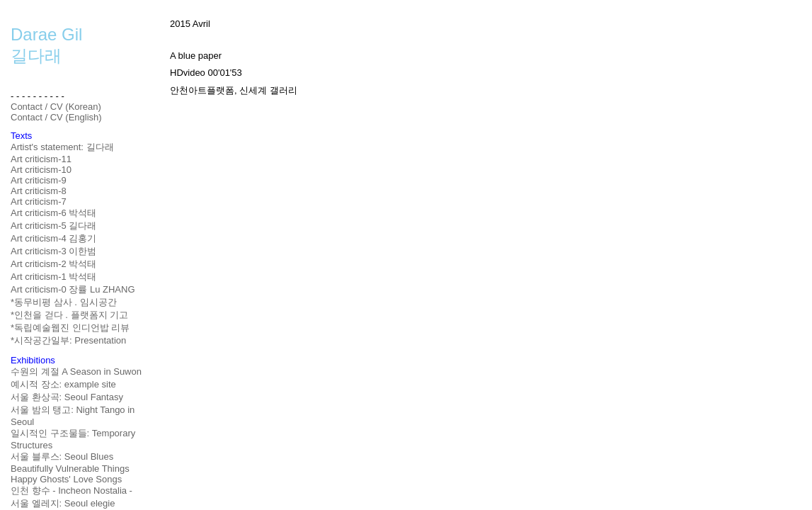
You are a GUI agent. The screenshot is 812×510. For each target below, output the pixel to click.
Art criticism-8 (39, 191)
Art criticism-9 (39, 180)
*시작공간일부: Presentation (68, 340)
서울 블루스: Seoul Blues (62, 457)
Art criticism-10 (41, 170)
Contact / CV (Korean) (56, 107)
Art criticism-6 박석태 (53, 213)
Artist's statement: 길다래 (62, 147)
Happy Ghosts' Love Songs (66, 479)
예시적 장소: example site (63, 384)
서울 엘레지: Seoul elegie (63, 503)
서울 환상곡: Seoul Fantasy (67, 397)
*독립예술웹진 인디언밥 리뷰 (70, 328)
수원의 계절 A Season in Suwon (76, 372)
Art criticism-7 (39, 202)
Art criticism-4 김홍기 (53, 238)
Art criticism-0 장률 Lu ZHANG (73, 289)
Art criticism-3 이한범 (53, 251)
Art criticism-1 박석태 (53, 277)
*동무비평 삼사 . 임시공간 (64, 302)
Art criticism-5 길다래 (53, 226)
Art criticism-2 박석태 (53, 264)
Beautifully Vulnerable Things (70, 469)
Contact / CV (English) (56, 117)
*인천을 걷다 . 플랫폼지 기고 (69, 315)
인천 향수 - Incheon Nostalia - (72, 491)
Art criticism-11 (41, 159)
